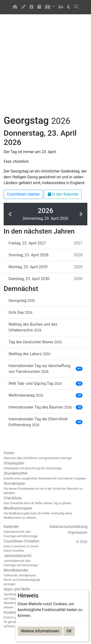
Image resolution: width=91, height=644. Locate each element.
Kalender (23, 531)
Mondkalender (23, 577)
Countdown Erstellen (23, 546)
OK (69, 631)
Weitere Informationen (40, 631)
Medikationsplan (45, 513)
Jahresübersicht (23, 560)
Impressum (78, 532)
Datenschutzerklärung (68, 527)
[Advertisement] (45, 67)
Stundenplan (45, 488)
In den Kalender (63, 194)
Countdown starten (23, 194)
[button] (50, 7)
